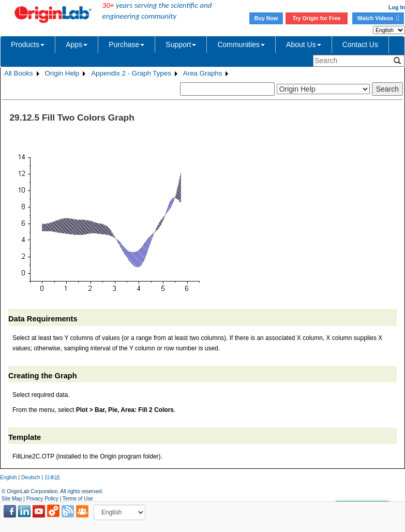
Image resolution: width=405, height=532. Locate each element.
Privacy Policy (42, 499)
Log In (397, 7)
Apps (77, 45)
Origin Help (62, 73)
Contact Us (360, 45)
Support (181, 45)
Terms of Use (78, 499)
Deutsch (31, 477)
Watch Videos (378, 18)
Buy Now (266, 18)
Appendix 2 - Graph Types (131, 73)
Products (28, 45)
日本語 (52, 477)
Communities (241, 45)
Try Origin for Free (317, 18)
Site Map (12, 499)
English (9, 477)
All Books (19, 73)
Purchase (126, 45)
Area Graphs (203, 73)
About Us (304, 45)
